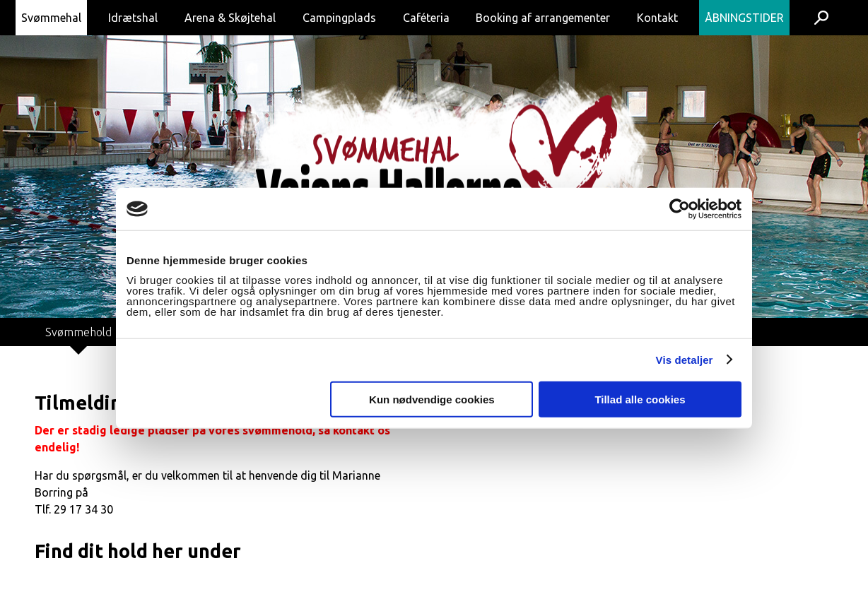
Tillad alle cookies (640, 399)
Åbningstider (744, 18)
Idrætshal (133, 18)
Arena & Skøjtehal (230, 18)
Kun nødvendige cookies (432, 399)
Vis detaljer (685, 360)
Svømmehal (51, 18)
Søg (821, 18)
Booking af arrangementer (543, 18)
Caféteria (426, 18)
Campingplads (339, 18)
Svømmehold (78, 332)
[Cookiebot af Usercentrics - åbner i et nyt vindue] (680, 209)
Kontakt (657, 18)
